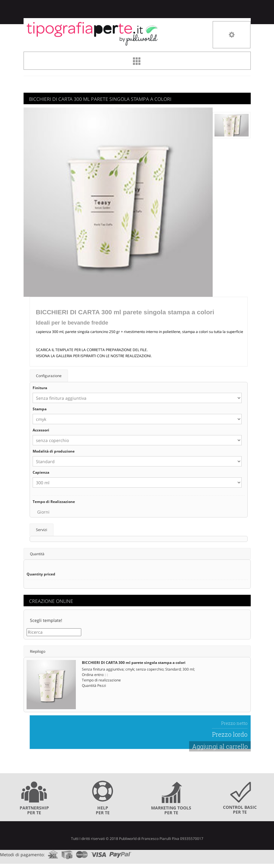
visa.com (99, 853)
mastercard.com (82, 853)
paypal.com (121, 853)
